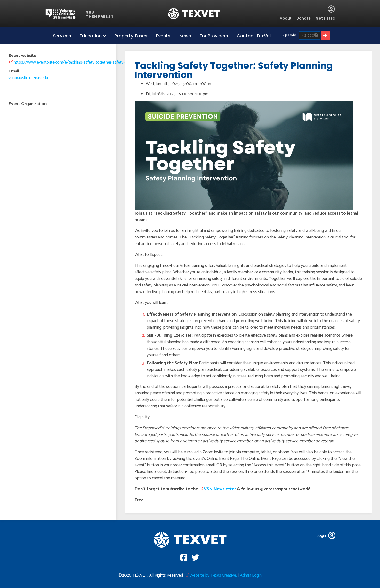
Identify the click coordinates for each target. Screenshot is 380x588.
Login (331, 9)
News (185, 36)
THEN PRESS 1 (99, 17)
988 (90, 12)
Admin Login (251, 575)
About (286, 18)
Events (163, 36)
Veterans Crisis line (63, 14)
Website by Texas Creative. (213, 575)
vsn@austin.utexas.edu (28, 78)
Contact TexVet (254, 36)
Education (91, 36)
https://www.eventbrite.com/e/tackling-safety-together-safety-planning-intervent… (86, 62)
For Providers (214, 36)
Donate (304, 18)
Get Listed (325, 18)
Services (62, 36)
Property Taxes (131, 36)
